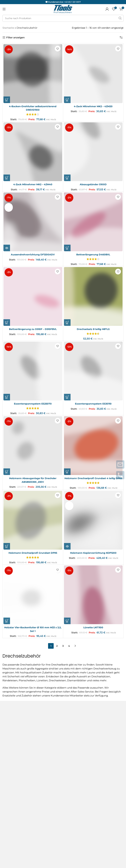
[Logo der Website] (63, 9)
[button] (7, 100)
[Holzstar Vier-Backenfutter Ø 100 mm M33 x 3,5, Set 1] (33, 598)
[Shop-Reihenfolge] (121, 37)
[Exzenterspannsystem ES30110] (93, 371)
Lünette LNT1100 (93, 630)
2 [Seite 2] (57, 649)
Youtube (8, 809)
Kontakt (7, 725)
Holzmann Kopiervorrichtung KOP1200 (93, 556)
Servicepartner (11, 776)
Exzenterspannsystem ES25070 (33, 403)
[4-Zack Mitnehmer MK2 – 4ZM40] (33, 152)
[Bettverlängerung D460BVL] (93, 222)
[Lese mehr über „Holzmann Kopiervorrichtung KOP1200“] (67, 549)
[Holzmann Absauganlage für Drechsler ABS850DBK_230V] (33, 445)
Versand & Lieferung (15, 742)
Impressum (10, 731)
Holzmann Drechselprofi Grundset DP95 (33, 556)
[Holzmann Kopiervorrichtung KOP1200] (93, 523)
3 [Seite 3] (63, 649)
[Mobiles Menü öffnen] (4, 9)
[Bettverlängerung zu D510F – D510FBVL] (33, 296)
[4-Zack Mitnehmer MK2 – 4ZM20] (93, 74)
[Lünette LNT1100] (93, 598)
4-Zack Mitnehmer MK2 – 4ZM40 (33, 184)
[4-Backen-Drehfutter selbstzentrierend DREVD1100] (33, 74)
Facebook (8, 803)
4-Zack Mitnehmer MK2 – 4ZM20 (93, 106)
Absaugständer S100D (93, 184)
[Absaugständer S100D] (93, 152)
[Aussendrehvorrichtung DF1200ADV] (33, 222)
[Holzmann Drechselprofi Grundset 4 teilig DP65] (93, 445)
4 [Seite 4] (69, 649)
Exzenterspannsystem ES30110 (93, 403)
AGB (5, 719)
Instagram (9, 797)
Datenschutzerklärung (16, 737)
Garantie (8, 770)
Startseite (8, 28)
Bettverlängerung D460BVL (93, 254)
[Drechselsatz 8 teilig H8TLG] (93, 296)
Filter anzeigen (15, 37)
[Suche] (63, 18)
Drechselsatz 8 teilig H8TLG (93, 329)
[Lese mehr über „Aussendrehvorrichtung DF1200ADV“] (7, 248)
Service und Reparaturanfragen (21, 763)
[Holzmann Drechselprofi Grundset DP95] (33, 523)
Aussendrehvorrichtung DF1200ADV (33, 254)
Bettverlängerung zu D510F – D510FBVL (33, 329)
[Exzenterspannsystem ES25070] (33, 371)
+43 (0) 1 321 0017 (72, 2)
